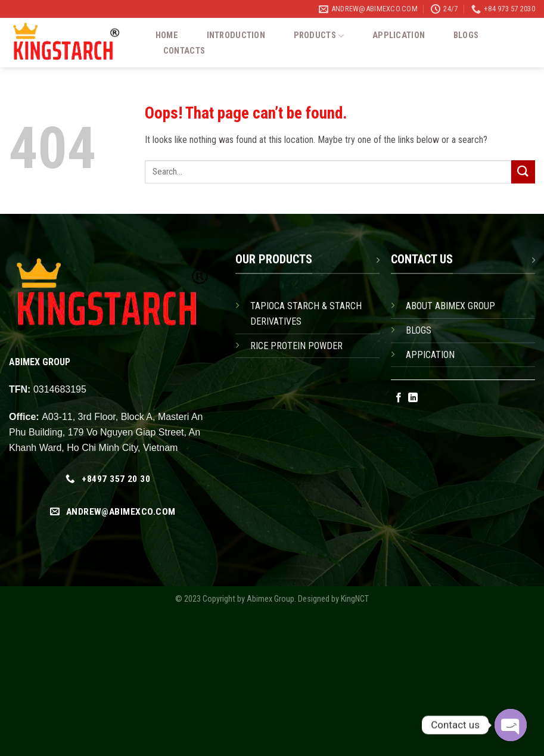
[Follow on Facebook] (399, 398)
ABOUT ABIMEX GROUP (450, 306)
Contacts (184, 51)
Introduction (236, 36)
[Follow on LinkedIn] (413, 398)
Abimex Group (271, 599)
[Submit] (523, 172)
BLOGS (419, 330)
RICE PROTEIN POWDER (296, 346)
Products (319, 36)
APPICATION (430, 355)
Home (167, 36)
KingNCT (355, 599)
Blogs (466, 36)
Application (399, 36)
